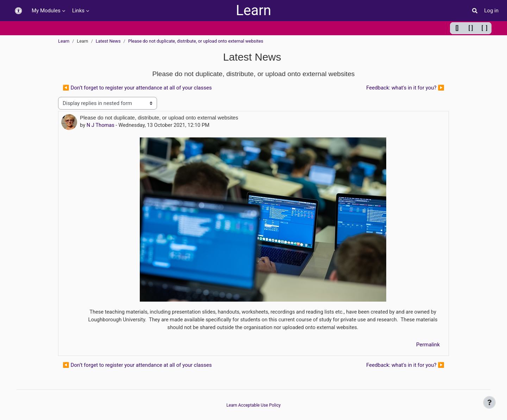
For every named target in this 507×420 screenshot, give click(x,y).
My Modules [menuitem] (46, 11)
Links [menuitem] (78, 11)
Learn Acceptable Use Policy (254, 405)
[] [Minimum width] (457, 28)
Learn (254, 10)
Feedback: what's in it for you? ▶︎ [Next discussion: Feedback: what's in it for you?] (405, 88)
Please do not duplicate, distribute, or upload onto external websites (196, 41)
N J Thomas (101, 125)
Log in (491, 11)
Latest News (108, 41)
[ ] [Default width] (471, 28)
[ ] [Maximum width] (485, 28)
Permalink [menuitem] (428, 346)
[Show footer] (489, 402)
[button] (18, 11)
